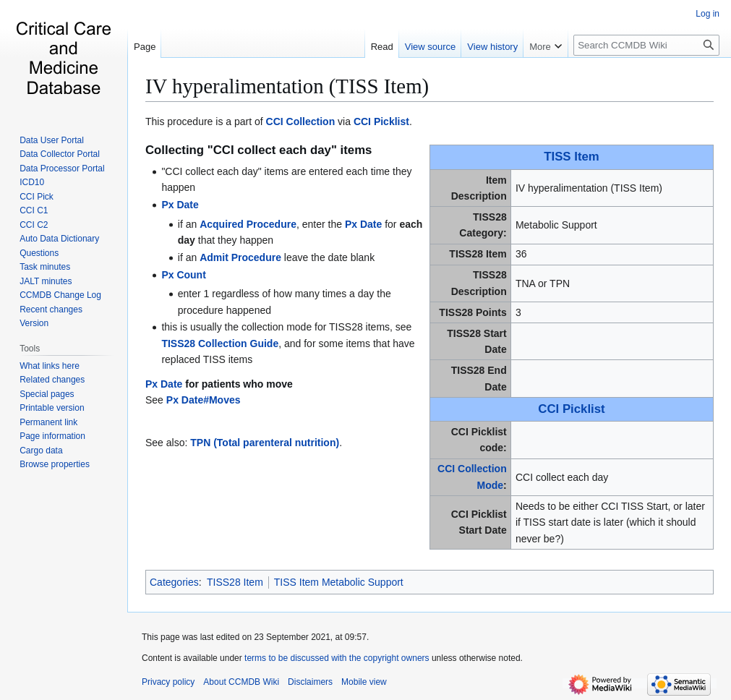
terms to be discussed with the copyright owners (337, 658)
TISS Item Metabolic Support (339, 582)
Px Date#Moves (204, 400)
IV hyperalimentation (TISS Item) (287, 86)
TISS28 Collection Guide (220, 343)
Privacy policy (168, 682)
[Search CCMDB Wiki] (646, 45)
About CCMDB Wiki (241, 682)
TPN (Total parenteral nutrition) (265, 443)
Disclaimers (310, 682)
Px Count (183, 275)
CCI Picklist (381, 121)
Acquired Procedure (248, 224)
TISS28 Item (235, 582)
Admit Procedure (240, 257)
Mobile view (364, 682)
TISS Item (571, 157)
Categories (174, 582)
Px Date (180, 205)
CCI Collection (301, 121)
